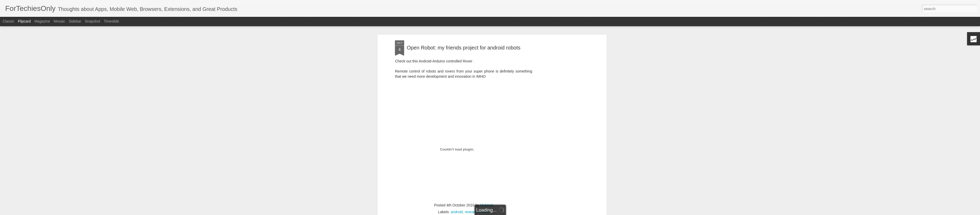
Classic (8, 21)
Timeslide (111, 21)
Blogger (530, 212)
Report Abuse (545, 212)
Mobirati (487, 186)
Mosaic (59, 21)
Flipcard (24, 21)
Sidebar (75, 21)
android (457, 193)
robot (485, 193)
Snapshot (93, 21)
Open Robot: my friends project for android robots (463, 28)
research (472, 193)
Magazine (42, 21)
